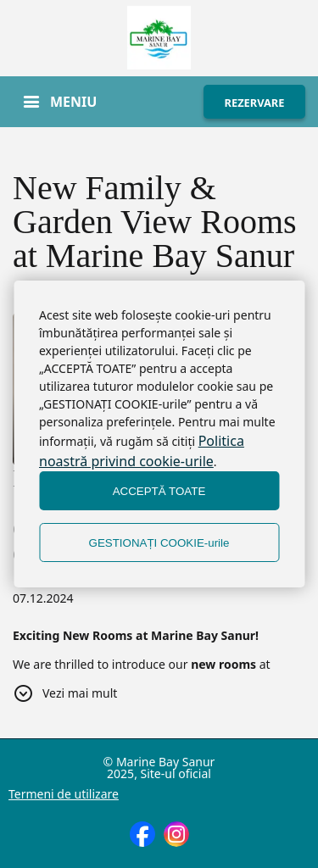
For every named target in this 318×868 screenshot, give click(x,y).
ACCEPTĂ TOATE (159, 491)
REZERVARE (255, 103)
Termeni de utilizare (64, 794)
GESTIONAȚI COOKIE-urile (159, 543)
